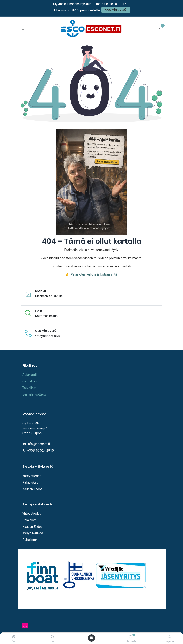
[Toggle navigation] (23, 29)
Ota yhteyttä (116, 10)
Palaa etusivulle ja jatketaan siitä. (94, 274)
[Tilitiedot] (170, 637)
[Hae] (52, 637)
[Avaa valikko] (92, 638)
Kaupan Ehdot (32, 489)
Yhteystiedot (32, 476)
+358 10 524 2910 (41, 450)
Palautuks (29, 520)
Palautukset (31, 482)
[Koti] (14, 637)
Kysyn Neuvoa (33, 533)
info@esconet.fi (39, 444)
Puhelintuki (30, 540)
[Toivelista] (131, 637)
